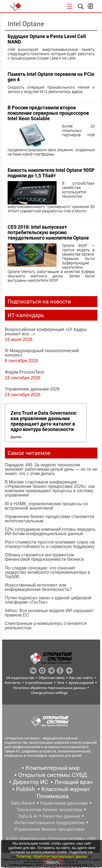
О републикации (39, 683)
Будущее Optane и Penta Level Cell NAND (47, 39)
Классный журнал (65, 789)
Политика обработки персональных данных (49, 688)
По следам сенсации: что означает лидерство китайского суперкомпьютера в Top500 (47, 572)
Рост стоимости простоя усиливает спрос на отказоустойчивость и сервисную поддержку (50, 544)
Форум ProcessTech (25, 372)
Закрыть (53, 862)
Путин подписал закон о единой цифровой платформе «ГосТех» (48, 600)
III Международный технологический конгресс (42, 353)
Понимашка (53, 796)
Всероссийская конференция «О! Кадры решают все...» (46, 331)
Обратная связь (52, 678)
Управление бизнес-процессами (49, 829)
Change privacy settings (49, 693)
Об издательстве (20, 678)
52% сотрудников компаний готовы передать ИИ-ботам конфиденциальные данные (50, 531)
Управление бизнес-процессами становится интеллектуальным (50, 519)
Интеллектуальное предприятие (49, 823)
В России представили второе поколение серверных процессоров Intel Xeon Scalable (48, 113)
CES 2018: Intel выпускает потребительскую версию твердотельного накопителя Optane (48, 232)
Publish (26, 789)
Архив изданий (81, 683)
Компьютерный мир (53, 768)
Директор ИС (30, 782)
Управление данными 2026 (32, 389)
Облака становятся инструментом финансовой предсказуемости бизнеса (44, 557)
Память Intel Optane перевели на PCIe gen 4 (51, 77)
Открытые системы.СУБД (53, 775)
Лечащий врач (73, 782)
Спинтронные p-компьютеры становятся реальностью (46, 625)
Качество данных (61, 816)
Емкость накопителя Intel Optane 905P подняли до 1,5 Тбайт (51, 173)
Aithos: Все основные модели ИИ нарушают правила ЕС (49, 613)
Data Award (23, 803)
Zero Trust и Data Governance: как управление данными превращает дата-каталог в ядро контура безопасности (44, 421)
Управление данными (64, 803)
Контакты (13, 683)
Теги (61, 683)
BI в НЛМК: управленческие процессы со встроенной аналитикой (46, 506)
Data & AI (28, 816)
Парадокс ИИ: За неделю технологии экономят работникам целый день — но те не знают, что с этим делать (51, 469)
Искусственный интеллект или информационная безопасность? (38, 587)
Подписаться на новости (39, 302)
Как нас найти (81, 678)
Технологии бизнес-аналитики (49, 810)
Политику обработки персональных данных (52, 856)
